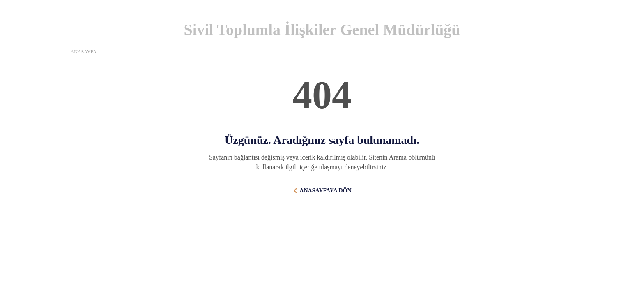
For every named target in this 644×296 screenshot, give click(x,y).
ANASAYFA (84, 52)
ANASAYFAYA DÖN (325, 191)
